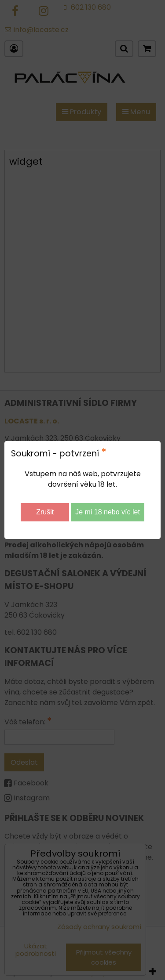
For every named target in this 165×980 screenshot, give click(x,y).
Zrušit (45, 512)
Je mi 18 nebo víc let (108, 512)
